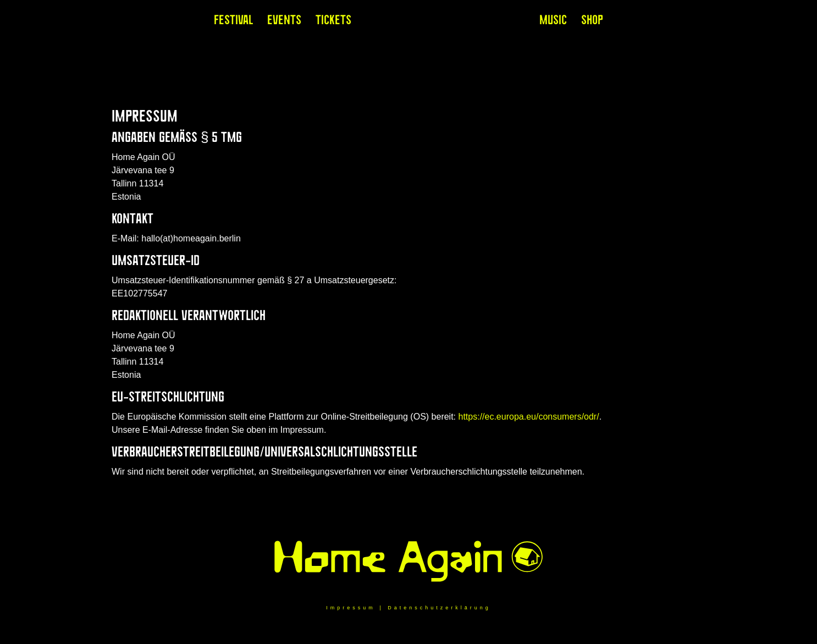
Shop (592, 22)
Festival (233, 22)
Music (553, 22)
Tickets (333, 22)
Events (284, 22)
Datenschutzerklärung (439, 608)
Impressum (351, 608)
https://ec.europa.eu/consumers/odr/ (529, 417)
